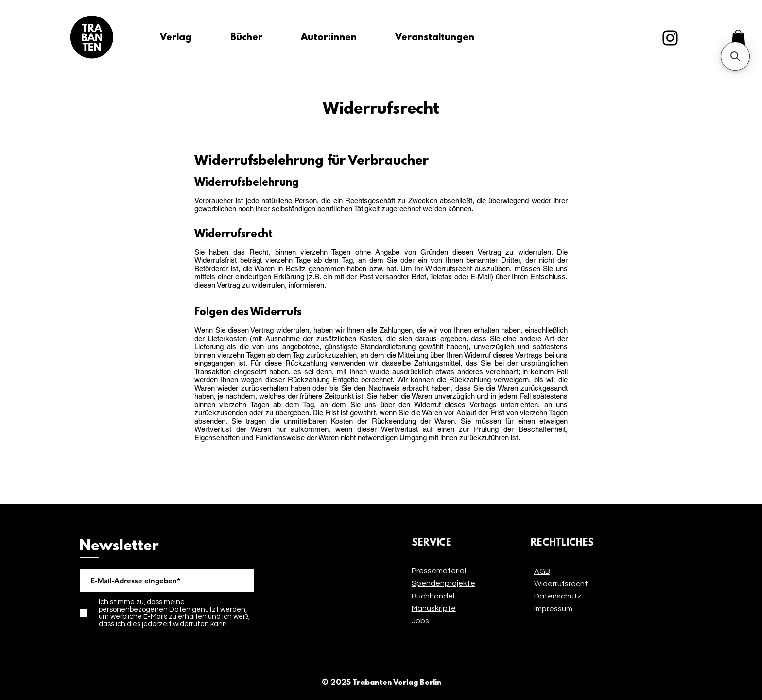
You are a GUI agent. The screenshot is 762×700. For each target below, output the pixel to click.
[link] (738, 38)
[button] (735, 56)
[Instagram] (670, 38)
